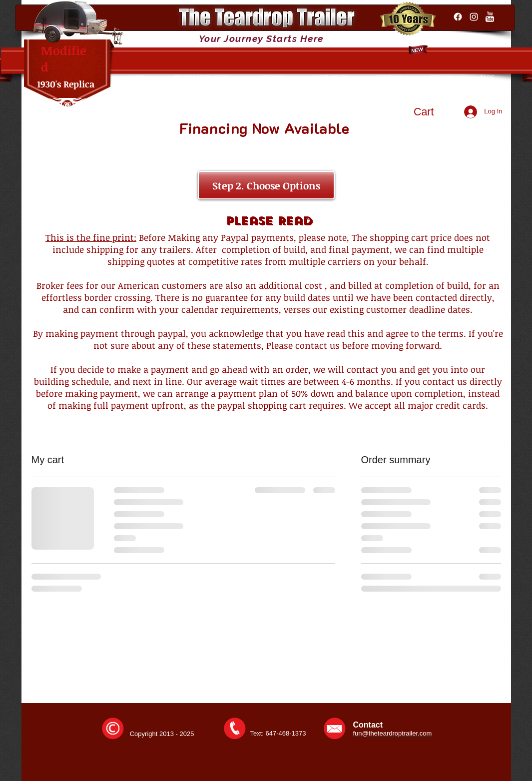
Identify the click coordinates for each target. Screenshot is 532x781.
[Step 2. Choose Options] (266, 185)
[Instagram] (474, 17)
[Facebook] (458, 17)
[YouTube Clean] (490, 17)
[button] (433, 112)
